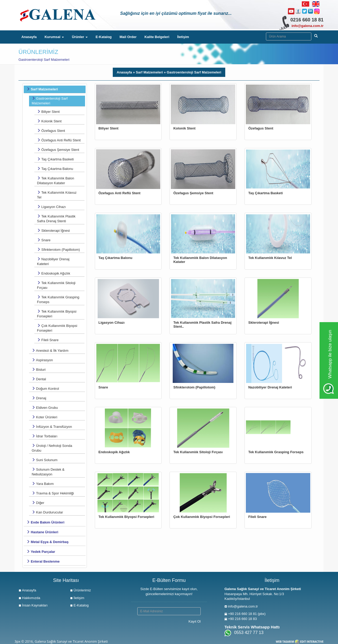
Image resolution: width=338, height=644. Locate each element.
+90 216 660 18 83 (243, 619)
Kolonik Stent (49, 121)
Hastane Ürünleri (42, 532)
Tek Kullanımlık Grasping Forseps (58, 300)
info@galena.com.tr (308, 26)
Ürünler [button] (80, 37)
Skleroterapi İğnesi (53, 231)
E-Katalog (104, 37)
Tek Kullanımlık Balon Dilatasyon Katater (56, 181)
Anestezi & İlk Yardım (50, 351)
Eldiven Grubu (45, 408)
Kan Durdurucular (47, 512)
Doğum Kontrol (45, 389)
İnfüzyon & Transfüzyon (52, 427)
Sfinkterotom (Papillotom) (58, 250)
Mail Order (128, 37)
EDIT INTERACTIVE (312, 642)
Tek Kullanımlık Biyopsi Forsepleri (57, 314)
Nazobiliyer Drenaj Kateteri (53, 261)
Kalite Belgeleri (157, 37)
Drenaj (39, 398)
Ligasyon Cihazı (51, 207)
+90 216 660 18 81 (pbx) (247, 614)
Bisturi (39, 370)
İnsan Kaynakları (33, 605)
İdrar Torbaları (44, 436)
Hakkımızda (29, 598)
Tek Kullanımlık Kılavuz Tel (57, 195)
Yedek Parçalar (41, 552)
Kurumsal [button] (54, 37)
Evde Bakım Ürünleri (45, 522)
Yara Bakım (43, 484)
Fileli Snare (48, 340)
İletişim (183, 37)
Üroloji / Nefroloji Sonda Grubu (52, 448)
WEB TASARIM (285, 642)
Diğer (38, 503)
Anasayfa (31, 36)
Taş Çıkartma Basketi (55, 159)
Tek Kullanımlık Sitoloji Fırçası (56, 285)
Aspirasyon (42, 360)
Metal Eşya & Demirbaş (48, 542)
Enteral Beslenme (43, 561)
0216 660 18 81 (307, 20)
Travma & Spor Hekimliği (53, 493)
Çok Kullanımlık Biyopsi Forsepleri (57, 328)
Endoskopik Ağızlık (54, 273)
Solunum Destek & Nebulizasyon (48, 472)
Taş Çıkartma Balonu (55, 169)
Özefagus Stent (51, 131)
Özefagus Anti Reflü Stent (59, 140)
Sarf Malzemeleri (42, 89)
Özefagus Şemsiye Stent (58, 150)
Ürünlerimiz (80, 590)
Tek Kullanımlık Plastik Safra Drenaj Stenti (56, 219)
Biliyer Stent (48, 112)
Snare (44, 240)
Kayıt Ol (195, 621)
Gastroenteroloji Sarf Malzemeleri (50, 101)
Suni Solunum (45, 460)
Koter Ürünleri (44, 417)
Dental (39, 379)
